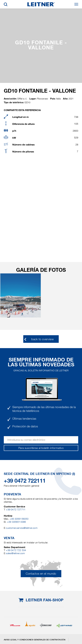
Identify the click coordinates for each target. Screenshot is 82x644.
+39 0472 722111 (25, 481)
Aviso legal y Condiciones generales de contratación (35, 640)
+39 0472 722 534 (16, 550)
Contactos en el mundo (41, 574)
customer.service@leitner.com (22, 528)
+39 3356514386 (17, 522)
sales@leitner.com (15, 553)
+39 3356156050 (19, 519)
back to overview (43, 339)
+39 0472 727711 (16, 510)
